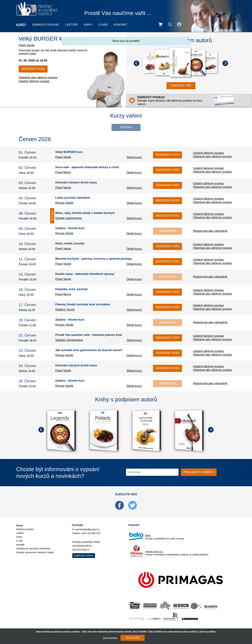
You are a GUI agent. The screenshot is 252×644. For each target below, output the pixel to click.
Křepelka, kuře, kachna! (72, 289)
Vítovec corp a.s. (154, 551)
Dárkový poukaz (46, 25)
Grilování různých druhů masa (76, 183)
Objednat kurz (33, 69)
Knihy (88, 25)
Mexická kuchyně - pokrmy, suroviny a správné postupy (94, 259)
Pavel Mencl (63, 172)
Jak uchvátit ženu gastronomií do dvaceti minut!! (89, 350)
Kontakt (121, 25)
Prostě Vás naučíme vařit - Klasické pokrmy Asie (89, 335)
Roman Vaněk (64, 203)
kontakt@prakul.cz (90, 529)
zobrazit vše (181, 86)
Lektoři (71, 25)
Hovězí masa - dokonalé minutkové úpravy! (85, 274)
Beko (148, 535)
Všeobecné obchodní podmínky (33, 548)
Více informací (110, 638)
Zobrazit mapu (84, 555)
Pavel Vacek (27, 45)
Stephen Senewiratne (69, 340)
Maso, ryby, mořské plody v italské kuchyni (85, 213)
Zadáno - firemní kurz (70, 228)
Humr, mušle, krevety (70, 244)
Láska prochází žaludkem (73, 198)
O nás (103, 25)
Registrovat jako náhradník (210, 231)
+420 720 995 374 (91, 533)
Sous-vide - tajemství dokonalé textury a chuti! (87, 167)
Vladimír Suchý (65, 310)
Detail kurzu (134, 157)
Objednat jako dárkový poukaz (38, 78)
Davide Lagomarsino (69, 218)
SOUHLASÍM (133, 638)
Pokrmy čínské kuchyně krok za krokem (83, 305)
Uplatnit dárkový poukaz (34, 81)
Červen (126, 127)
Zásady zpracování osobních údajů (35, 552)
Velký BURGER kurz (44, 39)
